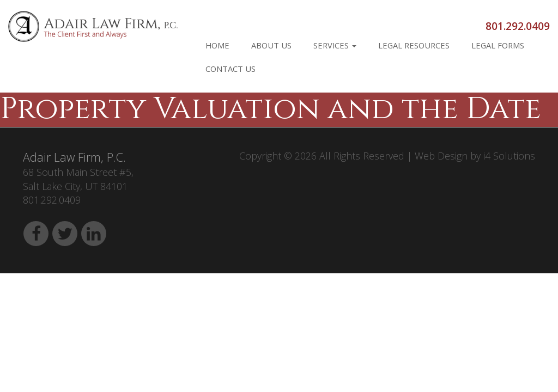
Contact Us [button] (231, 69)
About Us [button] (271, 45)
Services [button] (335, 45)
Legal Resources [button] (414, 45)
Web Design (441, 156)
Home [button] (217, 45)
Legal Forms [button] (498, 45)
